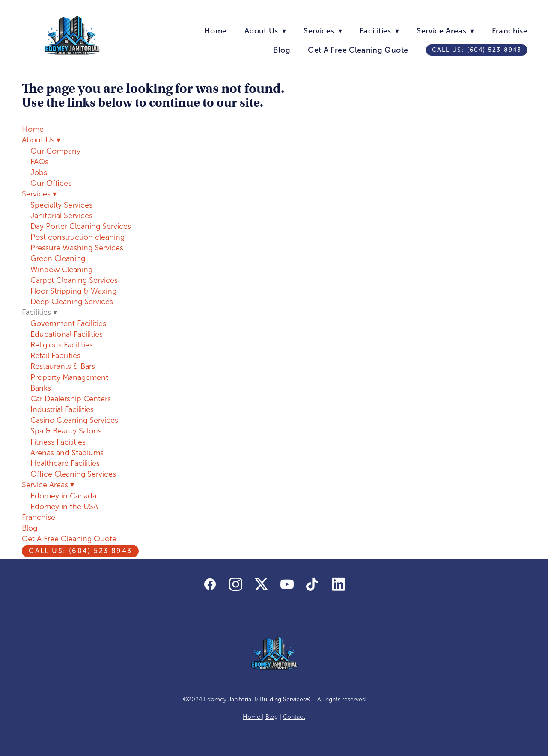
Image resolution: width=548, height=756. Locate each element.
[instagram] (235, 585)
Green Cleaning (58, 258)
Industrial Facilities (62, 409)
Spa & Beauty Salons (66, 431)
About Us (265, 31)
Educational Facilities (67, 334)
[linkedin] (338, 585)
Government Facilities (68, 323)
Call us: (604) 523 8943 (477, 50)
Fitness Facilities (58, 442)
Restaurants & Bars (63, 366)
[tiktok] (313, 585)
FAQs (39, 162)
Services (323, 31)
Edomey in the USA (64, 507)
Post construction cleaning (77, 237)
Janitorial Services (61, 216)
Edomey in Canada (63, 496)
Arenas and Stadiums (67, 453)
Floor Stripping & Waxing (73, 291)
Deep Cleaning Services (72, 302)
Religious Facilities (62, 345)
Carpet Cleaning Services (74, 280)
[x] (261, 585)
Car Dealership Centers (71, 399)
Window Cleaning (61, 270)
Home (215, 31)
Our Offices (51, 183)
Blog (281, 50)
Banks (41, 388)
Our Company (55, 151)
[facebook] (210, 585)
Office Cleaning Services (73, 474)
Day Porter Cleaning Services (81, 226)
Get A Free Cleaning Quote (358, 50)
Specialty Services (61, 205)
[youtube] (287, 585)
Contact (294, 717)
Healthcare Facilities (65, 463)
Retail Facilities (55, 356)
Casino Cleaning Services (74, 420)
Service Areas (445, 31)
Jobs (39, 172)
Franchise (510, 31)
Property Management (69, 377)
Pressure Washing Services (77, 248)
